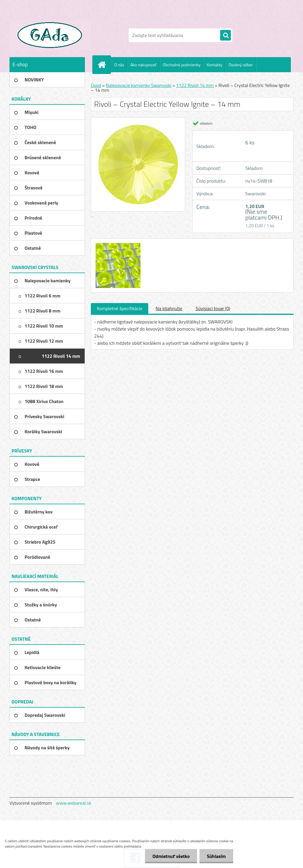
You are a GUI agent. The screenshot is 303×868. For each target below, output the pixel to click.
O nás (119, 65)
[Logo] (50, 35)
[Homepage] (104, 65)
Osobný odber (241, 65)
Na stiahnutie (169, 308)
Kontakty (214, 65)
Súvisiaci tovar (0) (213, 308)
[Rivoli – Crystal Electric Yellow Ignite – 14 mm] (117, 244)
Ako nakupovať (143, 65)
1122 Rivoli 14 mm (195, 85)
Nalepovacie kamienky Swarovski (138, 85)
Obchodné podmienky (182, 65)
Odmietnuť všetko (171, 856)
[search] (225, 36)
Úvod (96, 85)
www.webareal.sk (74, 803)
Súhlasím (216, 856)
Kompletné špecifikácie (120, 308)
